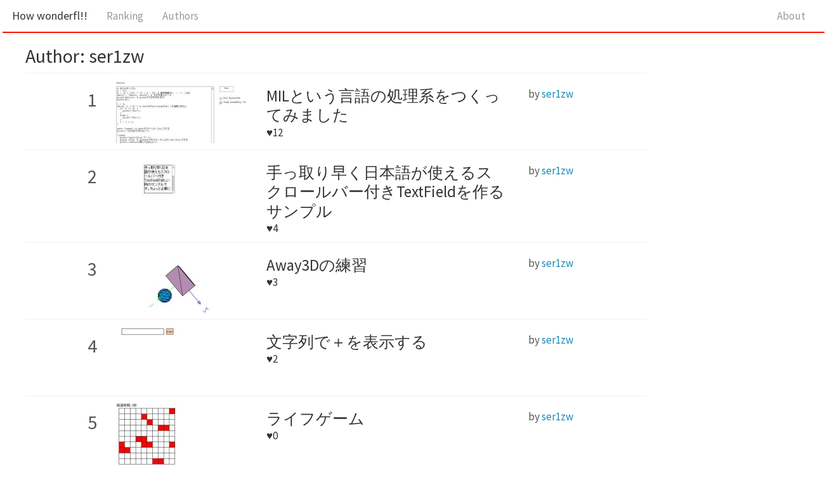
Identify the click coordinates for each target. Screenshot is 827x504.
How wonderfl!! (50, 16)
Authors (180, 16)
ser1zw (557, 94)
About (791, 16)
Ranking (125, 16)
